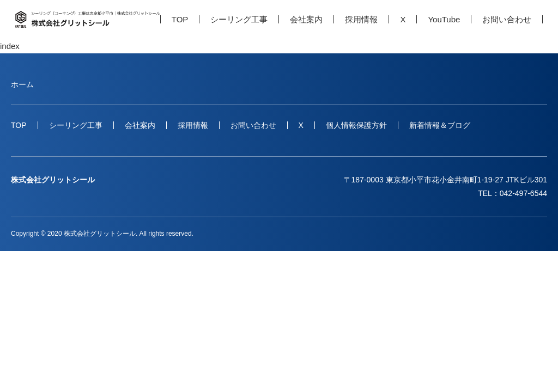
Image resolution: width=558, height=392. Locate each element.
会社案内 (306, 19)
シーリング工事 (239, 19)
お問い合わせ (507, 19)
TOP (180, 19)
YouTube (444, 19)
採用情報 (361, 19)
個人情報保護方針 (356, 125)
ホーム (22, 84)
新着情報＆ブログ (440, 125)
